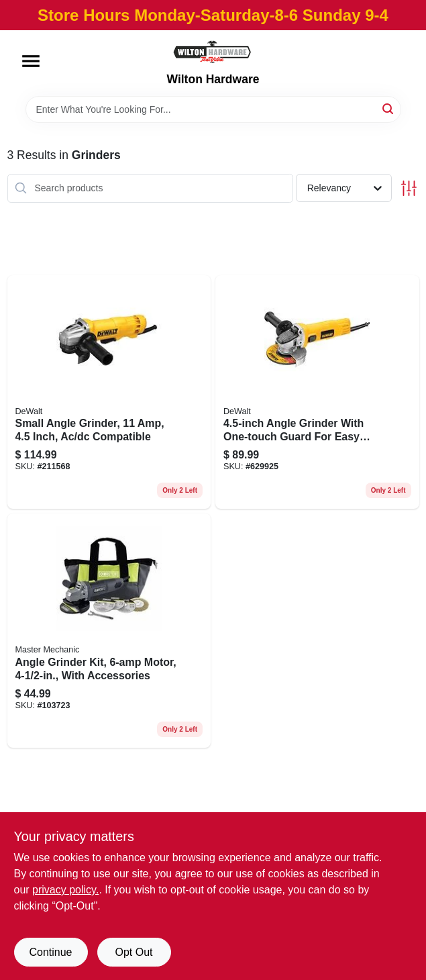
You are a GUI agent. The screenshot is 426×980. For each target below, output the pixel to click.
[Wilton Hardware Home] (213, 51)
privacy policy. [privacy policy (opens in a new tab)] (65, 890)
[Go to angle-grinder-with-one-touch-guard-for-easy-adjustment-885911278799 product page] (317, 392)
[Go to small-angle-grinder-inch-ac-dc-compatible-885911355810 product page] (109, 392)
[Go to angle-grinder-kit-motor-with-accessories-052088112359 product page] (109, 631)
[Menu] (31, 61)
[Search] (389, 108)
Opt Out (134, 952)
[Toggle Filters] (409, 188)
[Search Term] (213, 109)
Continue (50, 952)
